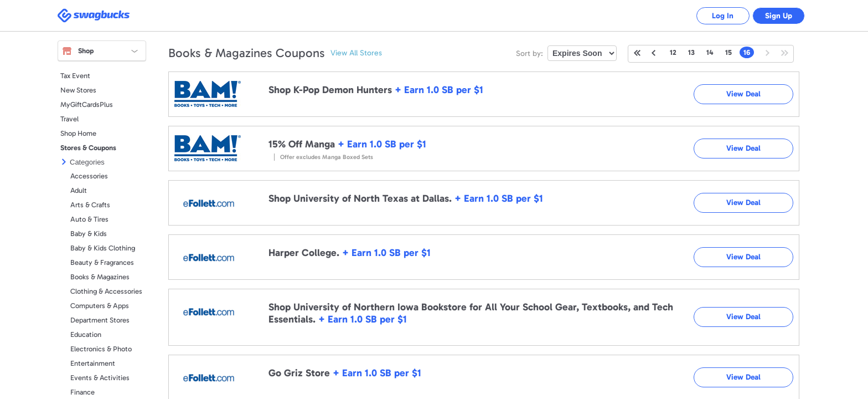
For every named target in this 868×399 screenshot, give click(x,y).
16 (747, 52)
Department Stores (100, 320)
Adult (79, 190)
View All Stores (356, 53)
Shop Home (78, 133)
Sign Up (777, 16)
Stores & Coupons (88, 148)
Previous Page (653, 53)
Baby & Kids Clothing (103, 248)
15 (728, 52)
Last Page (785, 53)
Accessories (89, 176)
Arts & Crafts (90, 205)
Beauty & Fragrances (102, 262)
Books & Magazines (100, 277)
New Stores (78, 90)
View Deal (743, 94)
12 (673, 52)
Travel (69, 119)
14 (710, 52)
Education (86, 334)
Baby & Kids (89, 234)
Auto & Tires (89, 219)
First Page (637, 53)
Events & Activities (100, 378)
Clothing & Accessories (106, 291)
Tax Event (75, 76)
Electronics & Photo (101, 349)
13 (691, 52)
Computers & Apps (100, 306)
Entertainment (93, 363)
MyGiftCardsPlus (87, 104)
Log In (719, 16)
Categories (87, 162)
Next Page (768, 53)
